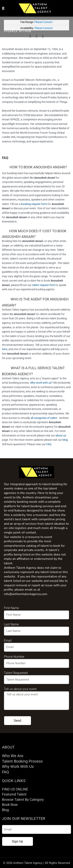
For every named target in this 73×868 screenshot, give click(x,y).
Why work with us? (41, 383)
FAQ (49, 444)
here (5, 349)
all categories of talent (44, 418)
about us (61, 435)
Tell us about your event (20, 689)
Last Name (11, 624)
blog (65, 440)
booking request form (34, 204)
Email (8, 641)
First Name (11, 608)
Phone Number (14, 657)
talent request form (44, 285)
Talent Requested (16, 673)
